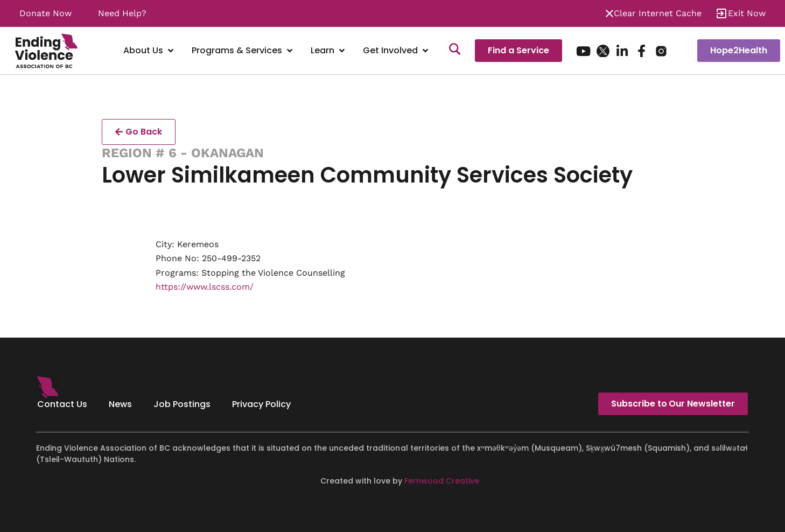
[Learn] (329, 51)
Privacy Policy (261, 404)
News (120, 404)
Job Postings (182, 404)
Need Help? (122, 13)
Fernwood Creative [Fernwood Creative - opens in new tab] (442, 481)
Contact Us (62, 404)
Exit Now (747, 13)
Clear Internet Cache (658, 13)
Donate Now (45, 13)
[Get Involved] (397, 51)
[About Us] (149, 51)
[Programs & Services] (243, 51)
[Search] (455, 51)
